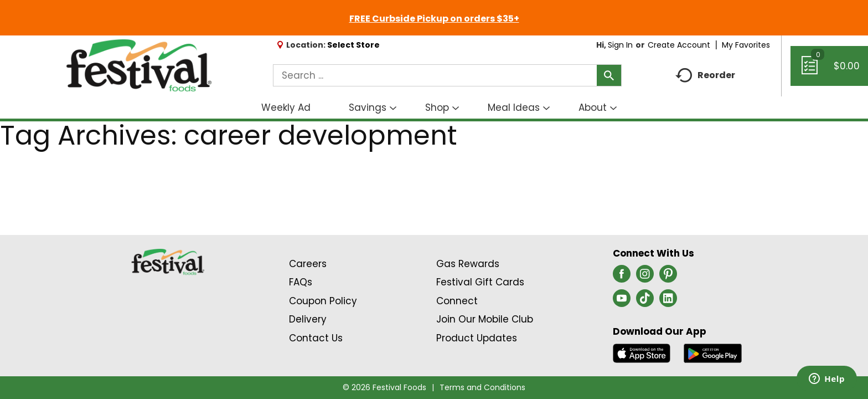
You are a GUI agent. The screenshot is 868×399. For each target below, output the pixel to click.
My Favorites (747, 45)
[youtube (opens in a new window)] (622, 301)
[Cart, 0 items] (829, 71)
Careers (308, 264)
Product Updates (477, 338)
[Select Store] (355, 45)
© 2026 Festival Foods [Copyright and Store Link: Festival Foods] (384, 387)
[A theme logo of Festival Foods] (139, 66)
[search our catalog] (609, 75)
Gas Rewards (468, 264)
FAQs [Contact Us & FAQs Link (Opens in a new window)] (301, 282)
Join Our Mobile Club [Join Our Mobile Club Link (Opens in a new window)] (485, 319)
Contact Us (316, 338)
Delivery (308, 319)
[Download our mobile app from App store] (642, 352)
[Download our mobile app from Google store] (713, 352)
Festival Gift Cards (480, 282)
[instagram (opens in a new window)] (645, 277)
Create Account (679, 45)
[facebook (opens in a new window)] (622, 277)
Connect (457, 301)
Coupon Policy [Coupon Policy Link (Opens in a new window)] (323, 301)
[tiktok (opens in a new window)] (645, 301)
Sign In (620, 45)
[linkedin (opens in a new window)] (668, 301)
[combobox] (447, 75)
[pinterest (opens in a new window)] (668, 277)
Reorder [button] (705, 76)
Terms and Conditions (482, 387)
